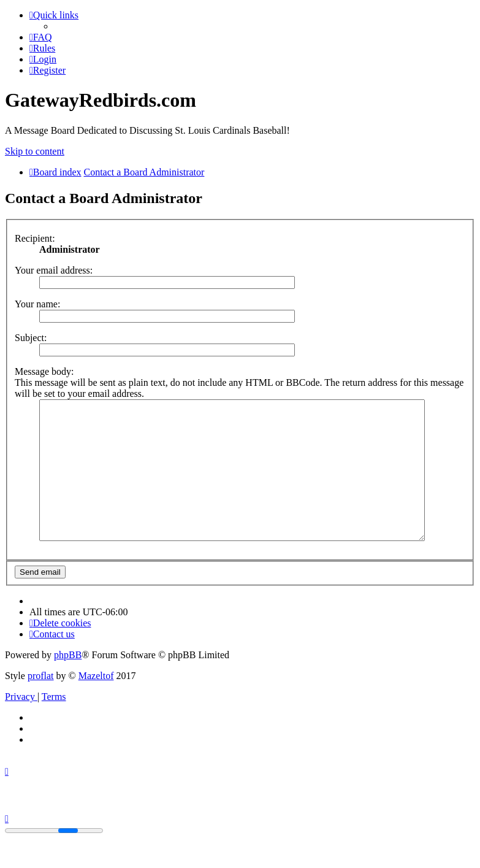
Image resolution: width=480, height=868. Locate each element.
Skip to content (35, 151)
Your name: (37, 304)
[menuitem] (41, 37)
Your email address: (54, 270)
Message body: (44, 371)
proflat (41, 703)
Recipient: (35, 238)
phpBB (68, 682)
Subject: (31, 338)
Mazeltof (96, 703)
